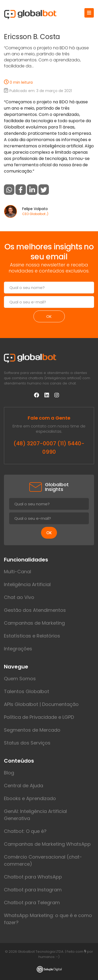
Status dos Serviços (27, 743)
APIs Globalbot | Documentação (41, 704)
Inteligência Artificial (27, 584)
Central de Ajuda (24, 786)
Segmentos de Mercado (32, 730)
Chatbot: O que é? (25, 831)
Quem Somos (20, 679)
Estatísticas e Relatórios (32, 636)
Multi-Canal (18, 572)
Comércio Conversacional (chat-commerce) (43, 860)
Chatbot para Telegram (32, 903)
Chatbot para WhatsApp (33, 877)
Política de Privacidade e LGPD (39, 717)
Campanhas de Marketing (34, 623)
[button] (9, 190)
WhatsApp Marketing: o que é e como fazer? (48, 919)
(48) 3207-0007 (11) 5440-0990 (49, 448)
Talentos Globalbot (27, 691)
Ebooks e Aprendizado (30, 798)
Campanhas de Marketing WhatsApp (47, 844)
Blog (9, 773)
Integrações (18, 649)
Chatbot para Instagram (33, 890)
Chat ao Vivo (19, 597)
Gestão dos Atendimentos (35, 610)
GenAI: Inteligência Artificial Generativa (35, 815)
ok (49, 316)
